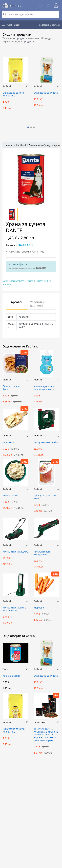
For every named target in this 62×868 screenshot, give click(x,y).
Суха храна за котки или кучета (14, 94)
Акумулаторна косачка (15, 552)
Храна (58, 145)
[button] (28, 127)
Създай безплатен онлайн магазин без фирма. (27, 283)
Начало (9, 145)
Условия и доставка (38, 304)
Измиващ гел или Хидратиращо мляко (45, 388)
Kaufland (7, 86)
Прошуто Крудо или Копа (45, 497)
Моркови (39, 608)
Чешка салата (10, 496)
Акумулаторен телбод (46, 442)
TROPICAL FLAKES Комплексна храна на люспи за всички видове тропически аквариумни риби (46, 735)
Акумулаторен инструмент (42, 553)
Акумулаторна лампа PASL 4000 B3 (15, 609)
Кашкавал (8, 442)
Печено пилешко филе (12, 388)
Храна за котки (11, 676)
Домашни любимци (40, 145)
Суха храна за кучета (46, 93)
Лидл (5, 669)
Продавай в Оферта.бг (49, 25)
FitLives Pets (39, 722)
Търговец (16, 302)
